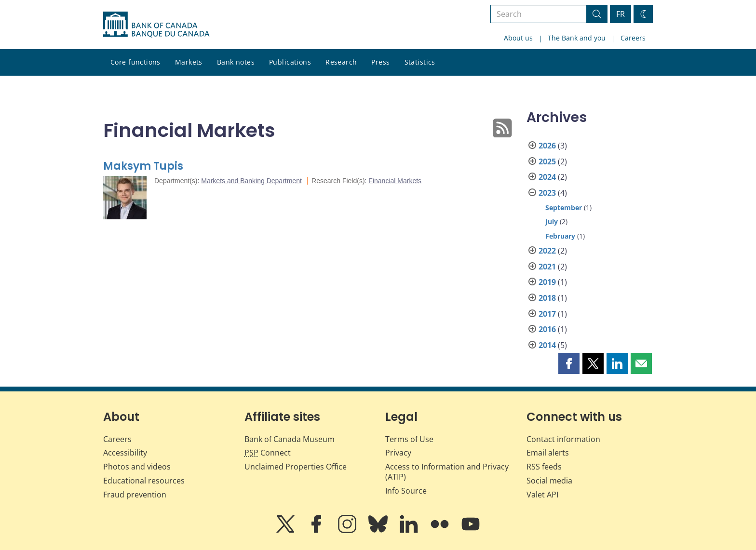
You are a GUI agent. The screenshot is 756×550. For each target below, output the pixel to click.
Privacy (398, 453)
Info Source (406, 491)
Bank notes (236, 62)
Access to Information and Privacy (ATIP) (447, 472)
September (564, 208)
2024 (547, 177)
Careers (633, 38)
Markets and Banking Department (251, 181)
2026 (547, 146)
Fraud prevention (135, 495)
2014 (547, 345)
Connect (268, 453)
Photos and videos (137, 467)
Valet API (542, 495)
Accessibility (125, 453)
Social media (549, 481)
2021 (547, 267)
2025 (547, 161)
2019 (547, 282)
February (560, 236)
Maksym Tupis (143, 166)
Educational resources (144, 481)
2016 (547, 329)
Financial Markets (395, 181)
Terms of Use (409, 439)
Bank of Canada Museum (290, 439)
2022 (547, 251)
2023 (547, 193)
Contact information (563, 439)
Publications (290, 62)
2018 (547, 298)
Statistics (420, 62)
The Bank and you (577, 38)
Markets (189, 62)
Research (341, 62)
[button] (569, 363)
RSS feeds (544, 467)
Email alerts (548, 453)
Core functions (135, 62)
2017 (547, 314)
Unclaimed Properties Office (296, 467)
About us (518, 38)
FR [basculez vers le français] (621, 14)
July (552, 221)
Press (380, 62)
